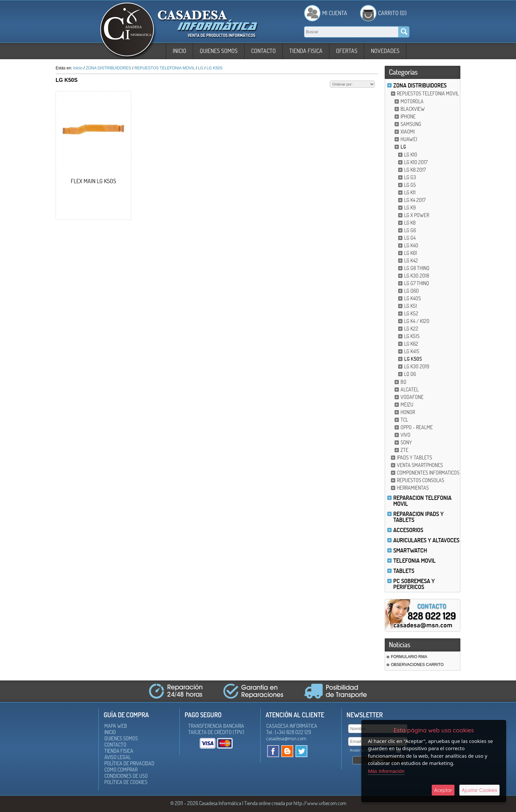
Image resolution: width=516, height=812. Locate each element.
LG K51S (412, 336)
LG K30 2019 (417, 366)
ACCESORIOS (408, 530)
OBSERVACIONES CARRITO (417, 665)
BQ (403, 382)
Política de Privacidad (129, 763)
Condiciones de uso (126, 776)
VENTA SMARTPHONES (420, 465)
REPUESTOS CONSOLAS (421, 480)
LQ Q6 (410, 374)
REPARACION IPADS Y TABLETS (418, 517)
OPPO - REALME (417, 427)
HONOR (408, 412)
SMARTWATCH (410, 550)
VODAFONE (412, 397)
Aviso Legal (117, 757)
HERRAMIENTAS (413, 488)
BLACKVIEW (413, 109)
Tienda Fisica (306, 51)
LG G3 (410, 177)
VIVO (405, 435)
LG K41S (412, 351)
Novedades (385, 51)
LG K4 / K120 (417, 321)
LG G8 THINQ (417, 268)
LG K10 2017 (416, 162)
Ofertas (347, 51)
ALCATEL (410, 389)
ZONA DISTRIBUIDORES (420, 85)
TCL (404, 420)
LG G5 (410, 185)
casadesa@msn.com (286, 738)
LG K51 (411, 306)
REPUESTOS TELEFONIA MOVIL (428, 93)
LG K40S (413, 298)
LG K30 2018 (417, 276)
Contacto (263, 51)
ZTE (404, 450)
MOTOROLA (412, 101)
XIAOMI (408, 132)
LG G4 (410, 238)
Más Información (386, 771)
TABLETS (404, 571)
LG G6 (410, 230)
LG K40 (411, 245)
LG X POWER (417, 215)
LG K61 (411, 253)
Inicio (180, 51)
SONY (406, 442)
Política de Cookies (126, 782)
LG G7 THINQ (417, 283)
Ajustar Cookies (479, 790)
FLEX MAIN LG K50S (93, 181)
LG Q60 (412, 291)
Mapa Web (116, 726)
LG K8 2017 (415, 170)
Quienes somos (219, 51)
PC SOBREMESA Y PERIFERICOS (414, 584)
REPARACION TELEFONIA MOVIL (422, 501)
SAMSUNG (411, 124)
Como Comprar (121, 770)
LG (403, 147)
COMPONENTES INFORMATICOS (428, 473)
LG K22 (411, 329)
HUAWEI (409, 139)
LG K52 (411, 313)
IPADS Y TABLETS (414, 457)
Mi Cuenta (335, 13)
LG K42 (411, 260)
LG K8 (410, 223)
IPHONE (408, 116)
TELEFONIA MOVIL (414, 561)
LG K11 (410, 192)
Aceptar (443, 790)
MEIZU (407, 405)
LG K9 (410, 208)
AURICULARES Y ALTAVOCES (426, 540)
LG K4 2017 (415, 200)
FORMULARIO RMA (409, 657)
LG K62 (411, 344)
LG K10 (411, 155)
